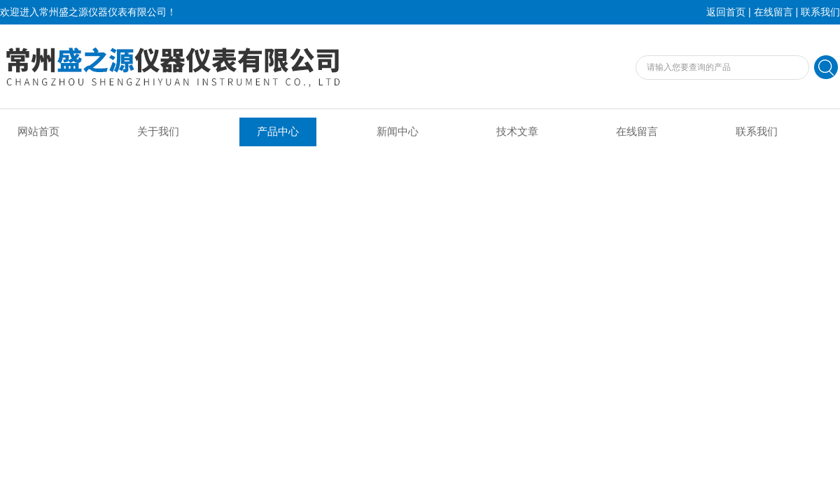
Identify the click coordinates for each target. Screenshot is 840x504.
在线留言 (773, 12)
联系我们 (820, 12)
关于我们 (158, 132)
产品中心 (278, 132)
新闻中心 (398, 132)
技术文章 (517, 132)
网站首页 (38, 132)
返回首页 (726, 12)
